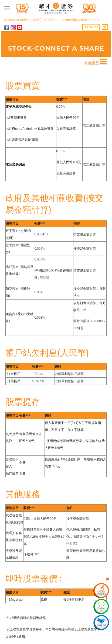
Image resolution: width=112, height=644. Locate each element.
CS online (91, 27)
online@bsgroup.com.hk (80, 20)
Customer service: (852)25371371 (31, 20)
